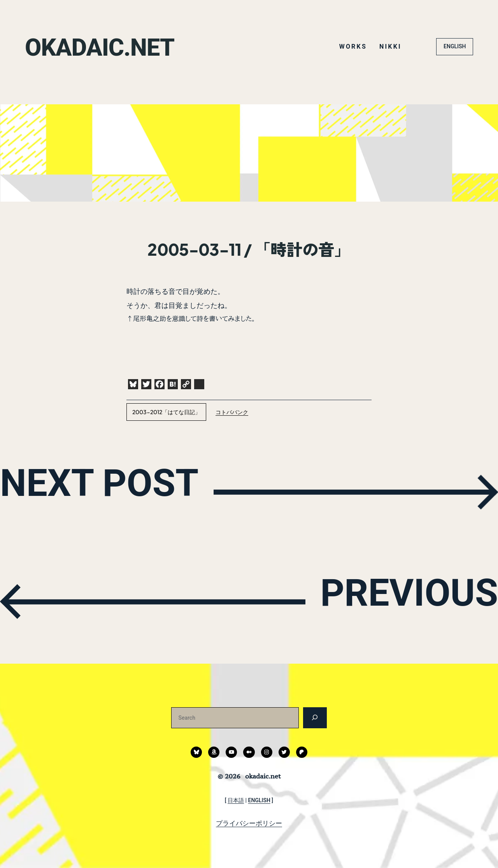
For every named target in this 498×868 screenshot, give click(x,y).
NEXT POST (119, 490)
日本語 (236, 800)
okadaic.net (110, 46)
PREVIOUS (391, 600)
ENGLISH (455, 46)
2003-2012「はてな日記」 (166, 412)
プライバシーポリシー (249, 823)
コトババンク (232, 412)
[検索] (315, 718)
